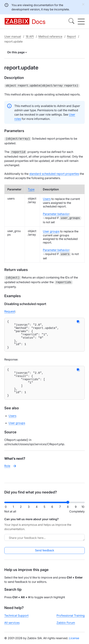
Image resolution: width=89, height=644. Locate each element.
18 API (30, 36)
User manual (13, 36)
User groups (51, 230)
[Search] (71, 22)
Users (47, 198)
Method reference (50, 36)
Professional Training (71, 618)
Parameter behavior (56, 213)
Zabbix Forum (66, 626)
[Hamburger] (81, 22)
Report (71, 36)
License (74, 641)
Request (10, 310)
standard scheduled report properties (54, 173)
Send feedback (45, 553)
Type (31, 188)
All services (12, 626)
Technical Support (16, 618)
